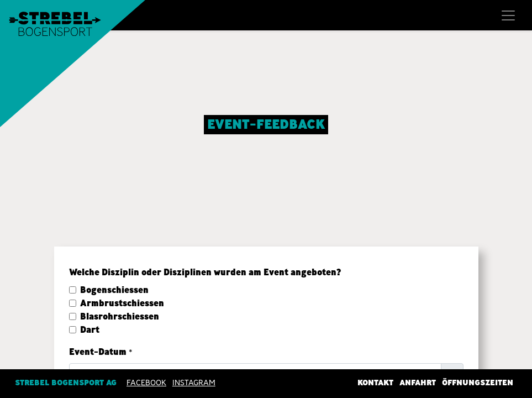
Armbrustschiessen (122, 303)
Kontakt (375, 382)
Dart (90, 330)
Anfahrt (418, 382)
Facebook (146, 382)
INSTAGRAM (194, 382)
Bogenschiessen (114, 290)
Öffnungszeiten (478, 382)
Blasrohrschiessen (120, 316)
